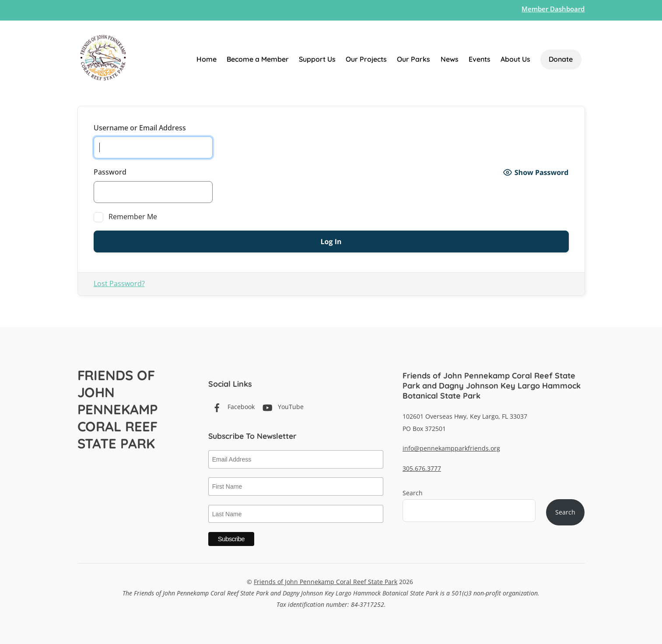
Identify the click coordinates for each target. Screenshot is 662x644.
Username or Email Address (140, 128)
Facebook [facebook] (231, 407)
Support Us (317, 59)
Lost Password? (119, 283)
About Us (515, 59)
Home (207, 59)
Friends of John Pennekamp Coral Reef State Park (326, 582)
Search (413, 493)
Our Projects (366, 59)
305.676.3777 (422, 468)
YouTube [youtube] (281, 407)
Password (110, 172)
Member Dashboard (553, 9)
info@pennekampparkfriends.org (451, 448)
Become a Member (258, 59)
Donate (561, 59)
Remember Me (126, 217)
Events (480, 59)
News (450, 59)
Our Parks (413, 59)
